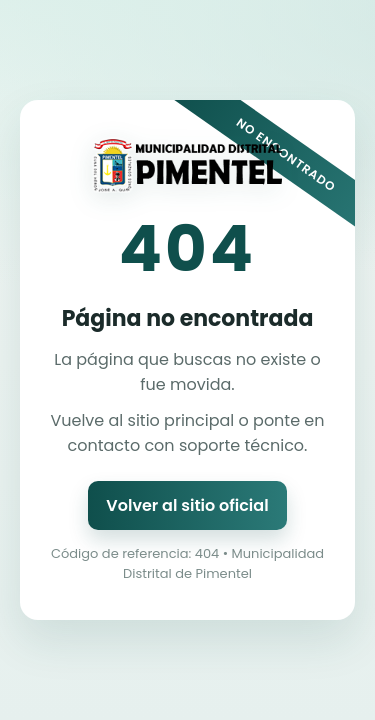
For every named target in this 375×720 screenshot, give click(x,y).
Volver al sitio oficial (187, 505)
